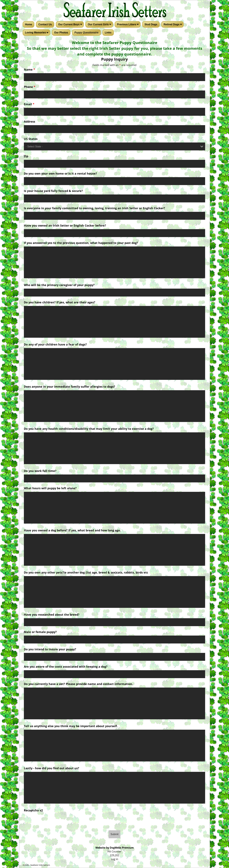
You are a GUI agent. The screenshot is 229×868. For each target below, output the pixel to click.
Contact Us (45, 24)
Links (108, 33)
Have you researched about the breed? (52, 615)
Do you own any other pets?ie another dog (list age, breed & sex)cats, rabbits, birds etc (86, 572)
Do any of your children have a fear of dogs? (55, 344)
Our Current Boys (71, 25)
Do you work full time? (40, 471)
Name (29, 69)
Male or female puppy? (40, 632)
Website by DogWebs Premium (115, 848)
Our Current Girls (100, 25)
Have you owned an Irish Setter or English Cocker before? (65, 225)
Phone (30, 87)
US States (31, 139)
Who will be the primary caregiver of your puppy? (59, 285)
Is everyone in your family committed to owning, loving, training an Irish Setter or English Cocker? (94, 208)
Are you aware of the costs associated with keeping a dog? (66, 667)
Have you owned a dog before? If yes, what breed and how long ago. (72, 530)
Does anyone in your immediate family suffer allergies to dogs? (69, 387)
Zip (26, 156)
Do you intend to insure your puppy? (50, 649)
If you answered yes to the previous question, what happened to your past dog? (81, 243)
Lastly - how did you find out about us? (52, 768)
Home (28, 24)
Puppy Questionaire (86, 33)
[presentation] (114, 820)
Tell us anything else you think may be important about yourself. (71, 726)
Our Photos (61, 33)
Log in (115, 859)
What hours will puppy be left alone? (50, 488)
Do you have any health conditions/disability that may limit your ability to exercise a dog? (89, 429)
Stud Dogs (151, 24)
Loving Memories (37, 33)
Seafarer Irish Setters (40, 865)
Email (29, 104)
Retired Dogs (173, 25)
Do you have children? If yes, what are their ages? (60, 302)
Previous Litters (129, 25)
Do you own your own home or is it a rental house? (60, 173)
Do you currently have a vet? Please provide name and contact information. (78, 684)
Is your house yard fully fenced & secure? (53, 191)
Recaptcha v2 (33, 810)
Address (29, 121)
